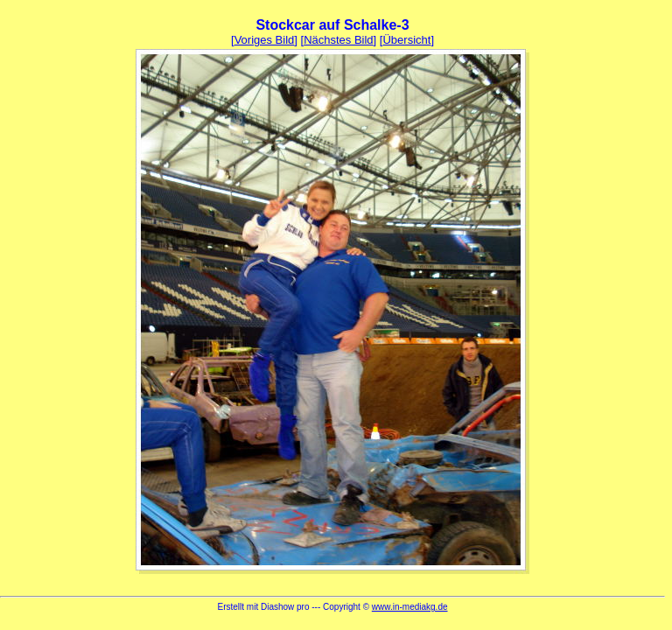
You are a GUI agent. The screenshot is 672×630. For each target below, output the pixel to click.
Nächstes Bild (338, 40)
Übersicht (406, 40)
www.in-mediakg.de (410, 607)
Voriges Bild (265, 40)
